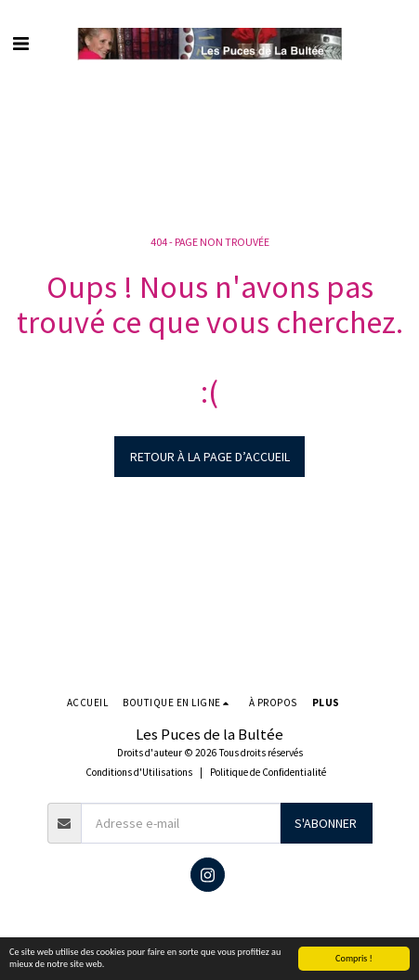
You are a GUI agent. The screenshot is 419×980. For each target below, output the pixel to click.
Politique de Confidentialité (268, 772)
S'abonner (326, 823)
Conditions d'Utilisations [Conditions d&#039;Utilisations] (139, 772)
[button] (20, 43)
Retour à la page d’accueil (210, 457)
